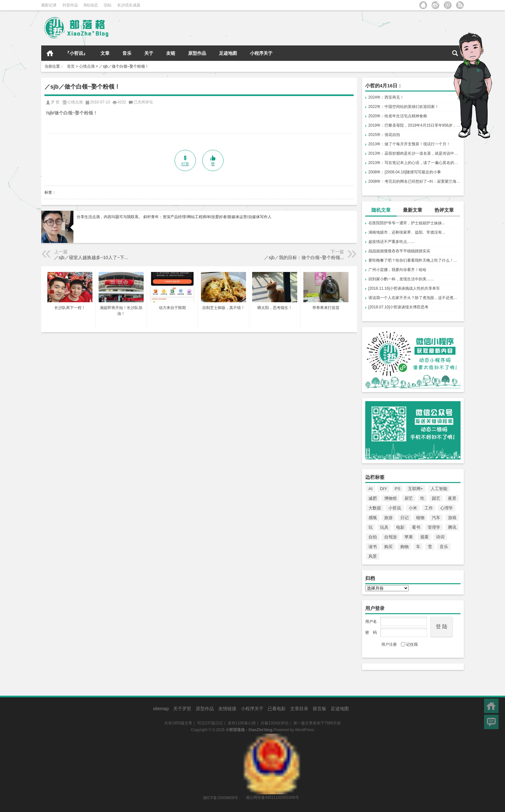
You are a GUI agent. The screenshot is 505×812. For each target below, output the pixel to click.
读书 (373, 547)
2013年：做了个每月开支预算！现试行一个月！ (410, 144)
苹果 (409, 537)
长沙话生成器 (129, 5)
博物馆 (391, 498)
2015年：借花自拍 (384, 135)
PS (398, 489)
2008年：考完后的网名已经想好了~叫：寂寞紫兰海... (414, 181)
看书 (416, 527)
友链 (171, 53)
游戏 (452, 518)
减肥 (373, 498)
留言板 (319, 709)
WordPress (305, 730)
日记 (405, 518)
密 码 (371, 633)
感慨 (373, 518)
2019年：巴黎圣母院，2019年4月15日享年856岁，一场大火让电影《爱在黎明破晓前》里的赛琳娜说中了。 (414, 125)
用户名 (371, 622)
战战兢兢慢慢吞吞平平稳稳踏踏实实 (399, 251)
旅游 (388, 518)
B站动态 (91, 5)
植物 (420, 518)
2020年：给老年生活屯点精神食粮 (398, 116)
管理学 (434, 527)
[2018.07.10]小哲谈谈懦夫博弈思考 (399, 307)
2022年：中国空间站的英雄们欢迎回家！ (404, 107)
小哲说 (395, 508)
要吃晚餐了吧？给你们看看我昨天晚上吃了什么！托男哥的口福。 (414, 260)
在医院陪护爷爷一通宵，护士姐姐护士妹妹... (407, 223)
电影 (400, 527)
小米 (413, 508)
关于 (149, 53)
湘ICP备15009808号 (220, 797)
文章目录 (299, 709)
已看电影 (277, 709)
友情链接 (227, 709)
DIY (384, 489)
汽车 (436, 518)
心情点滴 (87, 66)
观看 (424, 537)
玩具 (384, 527)
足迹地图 (228, 53)
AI (371, 489)
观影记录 (49, 5)
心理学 (447, 508)
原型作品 (197, 53)
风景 (373, 556)
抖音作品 (70, 5)
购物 (405, 547)
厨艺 (409, 498)
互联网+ (416, 489)
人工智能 (439, 489)
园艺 (436, 498)
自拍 (373, 537)
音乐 (127, 53)
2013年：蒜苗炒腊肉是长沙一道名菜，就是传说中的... (414, 153)
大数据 (375, 508)
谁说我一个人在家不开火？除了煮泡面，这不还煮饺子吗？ (414, 298)
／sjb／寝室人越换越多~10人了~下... (91, 257)
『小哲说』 (76, 53)
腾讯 (452, 527)
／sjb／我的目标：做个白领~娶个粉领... (304, 257)
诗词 (440, 537)
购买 (388, 547)
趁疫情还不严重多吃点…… (392, 242)
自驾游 (391, 537)
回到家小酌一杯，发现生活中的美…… (401, 279)
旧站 (108, 5)
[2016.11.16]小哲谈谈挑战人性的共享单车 (404, 288)
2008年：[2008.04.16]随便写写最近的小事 (405, 172)
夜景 (452, 498)
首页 (50, 53)
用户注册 (389, 644)
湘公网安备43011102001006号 (272, 737)
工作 (429, 508)
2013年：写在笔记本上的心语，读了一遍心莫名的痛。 (414, 163)
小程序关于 (261, 53)
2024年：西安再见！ (386, 97)
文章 (105, 53)
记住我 (409, 644)
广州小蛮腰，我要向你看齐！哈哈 (397, 270)
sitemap (161, 709)
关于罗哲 (182, 709)
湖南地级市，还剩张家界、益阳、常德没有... (407, 232)
